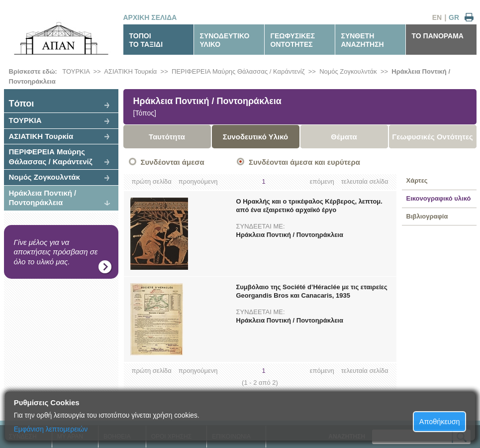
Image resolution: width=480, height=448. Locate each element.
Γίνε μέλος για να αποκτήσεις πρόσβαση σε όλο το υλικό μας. (56, 252)
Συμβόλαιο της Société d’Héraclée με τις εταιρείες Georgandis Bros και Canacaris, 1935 (312, 291)
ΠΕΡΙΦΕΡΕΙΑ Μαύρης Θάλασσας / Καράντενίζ (238, 71)
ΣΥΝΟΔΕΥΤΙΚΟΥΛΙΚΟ (225, 40)
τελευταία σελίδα (365, 181)
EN (437, 17)
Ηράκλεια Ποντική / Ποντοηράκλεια (43, 198)
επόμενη (322, 181)
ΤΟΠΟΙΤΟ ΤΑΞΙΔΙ (146, 40)
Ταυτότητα (167, 137)
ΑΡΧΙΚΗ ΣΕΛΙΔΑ (150, 17)
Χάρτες (417, 180)
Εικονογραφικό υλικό (439, 198)
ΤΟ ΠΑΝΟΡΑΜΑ (438, 36)
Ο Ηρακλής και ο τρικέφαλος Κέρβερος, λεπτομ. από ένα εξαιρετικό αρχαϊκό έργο (309, 206)
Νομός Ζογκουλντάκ (348, 71)
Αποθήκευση (440, 422)
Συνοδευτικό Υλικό (256, 137)
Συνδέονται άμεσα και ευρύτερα (304, 162)
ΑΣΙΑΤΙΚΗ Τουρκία (130, 71)
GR (454, 17)
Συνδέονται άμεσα (173, 162)
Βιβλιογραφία (427, 216)
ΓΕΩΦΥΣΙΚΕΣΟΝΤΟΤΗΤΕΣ (293, 40)
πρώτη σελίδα (152, 181)
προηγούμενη (198, 181)
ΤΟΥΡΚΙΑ (76, 71)
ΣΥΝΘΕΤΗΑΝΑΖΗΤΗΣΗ (363, 40)
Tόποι (22, 104)
